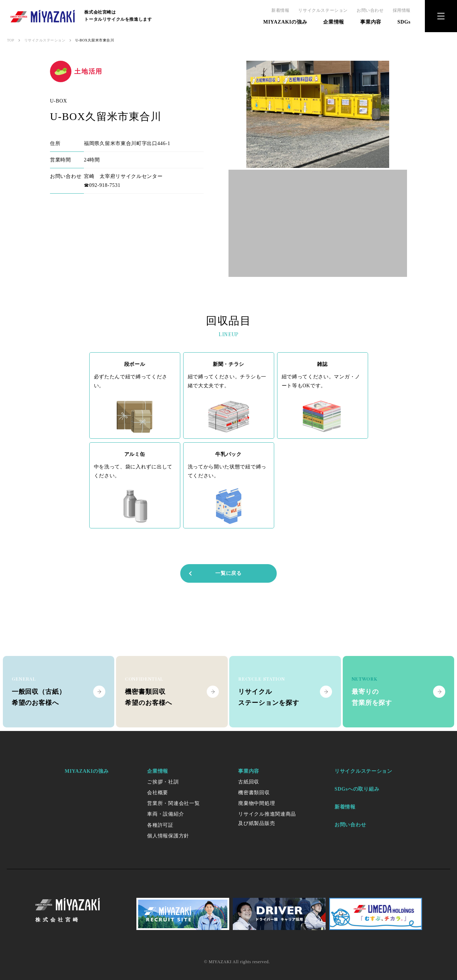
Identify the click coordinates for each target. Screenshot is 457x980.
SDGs (404, 22)
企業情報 (334, 22)
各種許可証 (160, 825)
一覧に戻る (215, 573)
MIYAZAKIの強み (285, 22)
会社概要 (158, 793)
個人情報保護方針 (168, 836)
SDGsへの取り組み (357, 789)
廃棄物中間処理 (257, 803)
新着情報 (280, 10)
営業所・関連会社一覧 (173, 803)
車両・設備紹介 (165, 814)
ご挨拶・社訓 (163, 782)
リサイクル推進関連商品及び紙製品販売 (267, 819)
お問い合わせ (370, 10)
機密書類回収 (254, 793)
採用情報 (402, 10)
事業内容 (371, 22)
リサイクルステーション (323, 10)
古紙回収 (249, 782)
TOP (11, 40)
